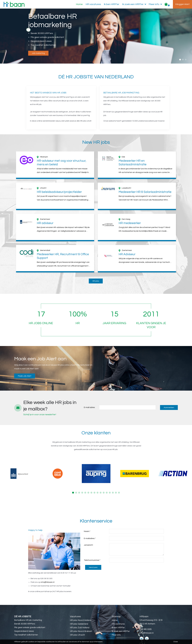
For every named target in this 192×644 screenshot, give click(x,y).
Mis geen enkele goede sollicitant (30, 620)
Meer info (156, 4)
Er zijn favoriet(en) (169, 5)
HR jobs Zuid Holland (80, 620)
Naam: (87, 524)
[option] (96, 36)
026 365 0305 (146, 622)
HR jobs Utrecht (77, 628)
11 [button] (104, 485)
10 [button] (101, 485)
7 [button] (91, 485)
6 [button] (88, 485)
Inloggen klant (182, 4)
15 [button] (116, 485)
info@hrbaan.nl (48, 575)
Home (79, 4)
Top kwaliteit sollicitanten (26, 627)
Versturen (93, 560)
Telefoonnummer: (92, 553)
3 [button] (186, 60)
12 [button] (107, 485)
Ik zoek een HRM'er (135, 4)
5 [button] (85, 485)
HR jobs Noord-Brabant (81, 624)
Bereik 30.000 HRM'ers (25, 616)
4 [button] (82, 485)
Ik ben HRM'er (112, 4)
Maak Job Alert (25, 369)
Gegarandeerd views (24, 624)
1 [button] (180, 60)
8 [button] (94, 485)
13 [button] (110, 485)
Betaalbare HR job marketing (28, 613)
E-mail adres (89, 400)
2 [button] (183, 60)
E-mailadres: (90, 531)
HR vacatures (93, 4)
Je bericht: (89, 538)
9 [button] (98, 485)
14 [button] (113, 485)
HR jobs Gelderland (79, 617)
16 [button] (119, 485)
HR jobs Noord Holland (81, 613)
